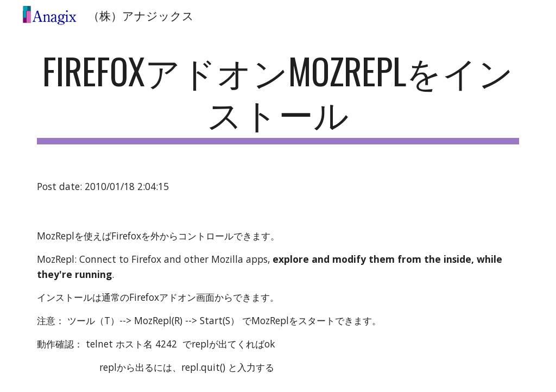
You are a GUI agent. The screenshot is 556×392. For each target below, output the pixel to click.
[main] (278, 97)
